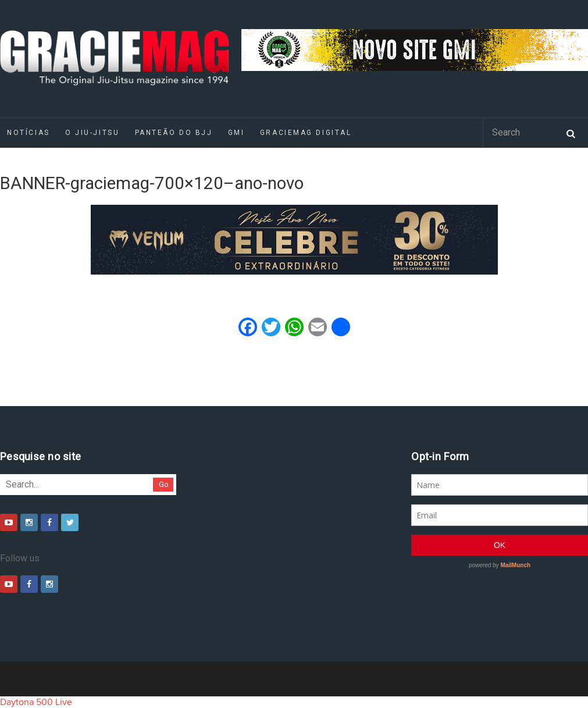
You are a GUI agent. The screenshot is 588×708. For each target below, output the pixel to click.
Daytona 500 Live (36, 702)
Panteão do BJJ (174, 133)
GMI (236, 133)
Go (164, 484)
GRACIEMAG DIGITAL (306, 133)
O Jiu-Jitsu (92, 133)
